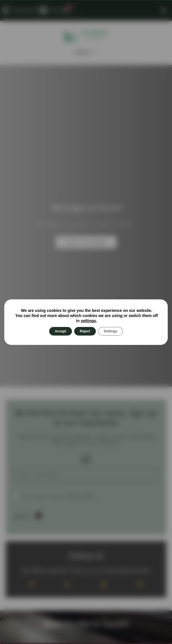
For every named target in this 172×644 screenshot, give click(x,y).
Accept (61, 331)
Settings (110, 331)
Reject (85, 331)
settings (88, 321)
